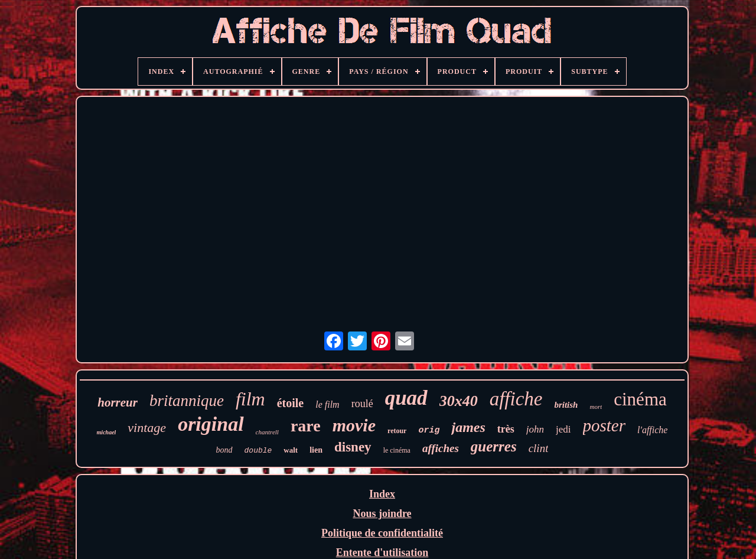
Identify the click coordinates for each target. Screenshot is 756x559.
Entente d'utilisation (382, 552)
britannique (187, 401)
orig (429, 430)
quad (406, 398)
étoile (291, 403)
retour (397, 431)
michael (107, 432)
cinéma (640, 399)
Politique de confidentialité (382, 533)
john (535, 429)
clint (539, 448)
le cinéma (397, 450)
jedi (563, 429)
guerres (494, 446)
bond (224, 450)
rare (306, 426)
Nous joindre (382, 513)
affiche (516, 399)
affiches (441, 448)
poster (605, 425)
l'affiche (652, 430)
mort (596, 407)
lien (316, 450)
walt (291, 450)
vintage (147, 428)
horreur (118, 402)
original (211, 424)
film (250, 399)
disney (353, 447)
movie (354, 425)
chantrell (267, 432)
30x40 (459, 401)
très (506, 429)
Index (382, 494)
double (258, 451)
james (468, 427)
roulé (362, 404)
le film (327, 404)
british (566, 405)
